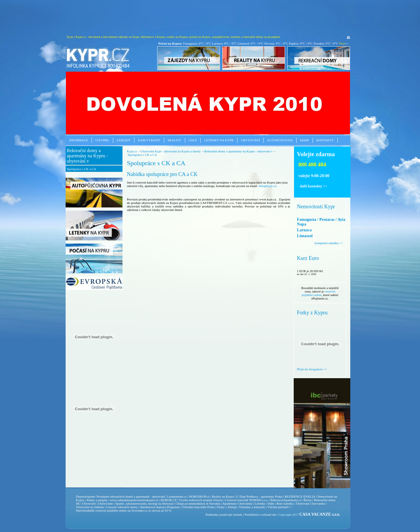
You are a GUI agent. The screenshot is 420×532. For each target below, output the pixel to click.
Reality (175, 140)
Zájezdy (124, 140)
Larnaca (304, 230)
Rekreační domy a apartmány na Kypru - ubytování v (87, 156)
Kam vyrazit (149, 140)
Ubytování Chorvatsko (311, 503)
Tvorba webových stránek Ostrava (201, 500)
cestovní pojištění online (318, 293)
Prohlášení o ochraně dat (260, 515)
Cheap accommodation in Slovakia (198, 503)
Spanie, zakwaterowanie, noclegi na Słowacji (144, 503)
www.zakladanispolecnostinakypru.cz (134, 500)
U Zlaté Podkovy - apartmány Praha (259, 496)
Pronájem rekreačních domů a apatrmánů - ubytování (131, 496)
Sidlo (271, 503)
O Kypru (102, 140)
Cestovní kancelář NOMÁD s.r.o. (247, 500)
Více (342, 43)
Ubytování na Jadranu (90, 507)
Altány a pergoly (97, 500)
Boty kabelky (285, 503)
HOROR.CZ (168, 500)
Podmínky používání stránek (224, 515)
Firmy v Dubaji (227, 507)
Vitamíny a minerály (252, 507)
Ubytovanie (106, 503)
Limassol (305, 236)
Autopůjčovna (280, 140)
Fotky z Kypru (312, 313)
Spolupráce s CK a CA (81, 169)
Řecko (308, 500)
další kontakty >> (314, 186)
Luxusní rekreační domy (122, 507)
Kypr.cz (132, 151)
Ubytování (250, 140)
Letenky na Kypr (219, 140)
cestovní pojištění (107, 510)
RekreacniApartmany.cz (286, 500)
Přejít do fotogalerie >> (312, 369)
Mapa (305, 140)
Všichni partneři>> (280, 507)
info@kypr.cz (267, 186)
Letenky (260, 503)
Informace (79, 140)
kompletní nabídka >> (329, 243)
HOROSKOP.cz (199, 496)
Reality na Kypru (223, 496)
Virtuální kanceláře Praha (198, 507)
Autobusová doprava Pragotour (160, 507)
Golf (193, 140)
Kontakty (325, 140)
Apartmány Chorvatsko (238, 503)
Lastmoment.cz (177, 496)
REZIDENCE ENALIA (300, 496)
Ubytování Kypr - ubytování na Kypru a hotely (170, 151)
